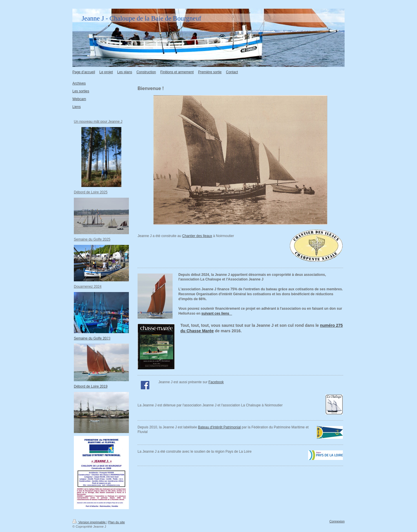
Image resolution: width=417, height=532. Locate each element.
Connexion (337, 521)
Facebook (216, 382)
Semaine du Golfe (90, 338)
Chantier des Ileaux (197, 236)
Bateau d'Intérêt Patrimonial (220, 427)
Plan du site (117, 522)
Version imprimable (89, 522)
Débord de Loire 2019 (91, 386)
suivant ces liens (217, 313)
